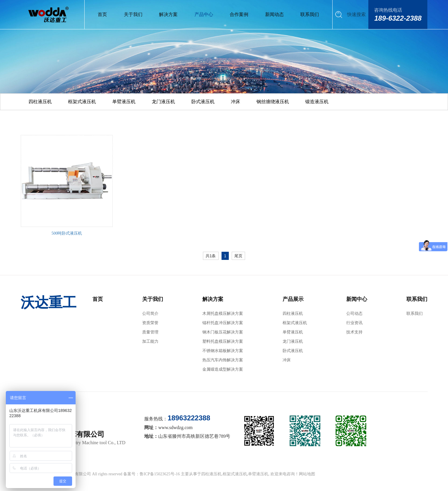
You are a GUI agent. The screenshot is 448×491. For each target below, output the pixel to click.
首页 (102, 14)
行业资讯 (354, 323)
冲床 (235, 102)
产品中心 (204, 14)
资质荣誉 (150, 323)
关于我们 (133, 14)
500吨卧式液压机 (67, 233)
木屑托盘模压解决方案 (223, 314)
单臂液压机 (124, 102)
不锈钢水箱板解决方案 (223, 351)
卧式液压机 (203, 102)
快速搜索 (356, 14)
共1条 (211, 256)
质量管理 (150, 332)
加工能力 (150, 341)
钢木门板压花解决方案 (223, 332)
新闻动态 (274, 14)
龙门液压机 (163, 102)
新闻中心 (357, 299)
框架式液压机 (82, 102)
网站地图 (307, 474)
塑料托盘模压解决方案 (223, 341)
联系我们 (310, 14)
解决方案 (168, 14)
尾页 (238, 256)
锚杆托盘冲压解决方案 (223, 323)
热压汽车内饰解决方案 (223, 360)
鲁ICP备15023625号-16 (160, 474)
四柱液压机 (40, 102)
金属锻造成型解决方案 (223, 369)
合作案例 (239, 14)
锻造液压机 (317, 102)
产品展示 (293, 299)
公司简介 (150, 314)
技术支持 (354, 332)
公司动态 (354, 314)
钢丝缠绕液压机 (273, 102)
